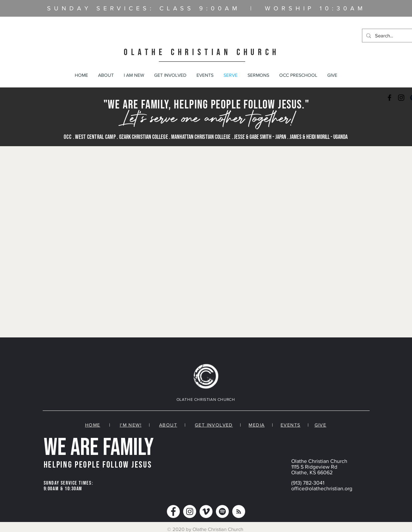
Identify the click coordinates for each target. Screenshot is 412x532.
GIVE (321, 425)
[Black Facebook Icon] (389, 98)
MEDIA (257, 425)
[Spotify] (222, 511)
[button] (106, 75)
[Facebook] (173, 511)
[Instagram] (190, 511)
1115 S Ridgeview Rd (314, 467)
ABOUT (168, 425)
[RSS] (239, 511)
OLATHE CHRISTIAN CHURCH (201, 52)
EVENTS (290, 425)
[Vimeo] (206, 511)
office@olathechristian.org (322, 488)
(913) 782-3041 (308, 483)
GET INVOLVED (214, 425)
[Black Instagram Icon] (401, 98)
